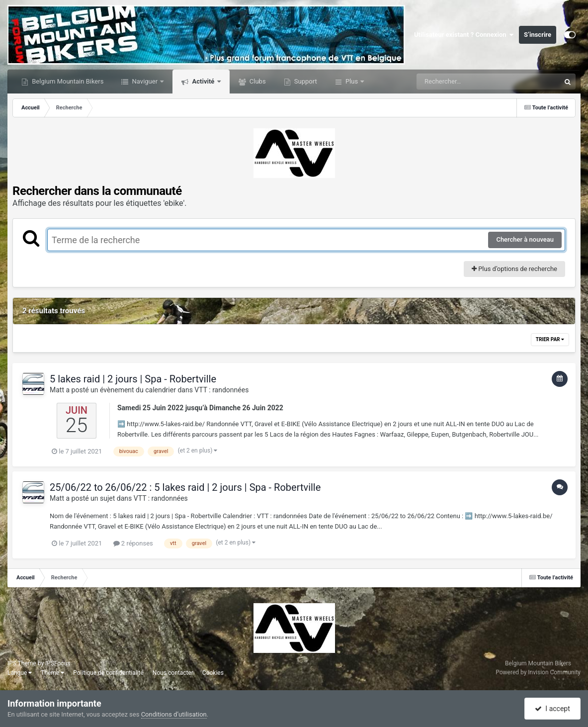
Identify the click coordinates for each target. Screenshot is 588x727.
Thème (52, 673)
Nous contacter (173, 673)
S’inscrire (538, 35)
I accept (552, 709)
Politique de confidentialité (108, 673)
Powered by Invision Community (538, 672)
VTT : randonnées (221, 390)
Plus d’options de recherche (514, 269)
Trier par (550, 339)
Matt (57, 390)
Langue (20, 673)
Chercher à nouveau (525, 239)
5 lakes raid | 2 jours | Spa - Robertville (133, 379)
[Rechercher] (461, 82)
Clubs (257, 81)
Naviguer (145, 81)
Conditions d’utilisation (174, 714)
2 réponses (133, 543)
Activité (203, 81)
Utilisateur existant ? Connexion (464, 35)
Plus (352, 81)
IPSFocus (58, 663)
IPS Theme (22, 663)
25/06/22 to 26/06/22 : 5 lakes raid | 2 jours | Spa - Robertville (185, 487)
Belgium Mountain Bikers (67, 81)
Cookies (213, 673)
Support (305, 81)
